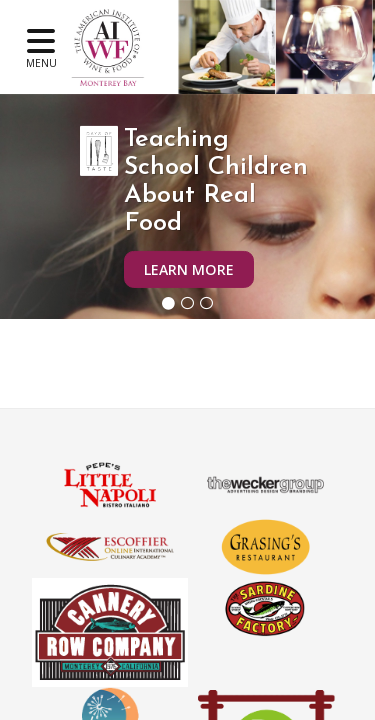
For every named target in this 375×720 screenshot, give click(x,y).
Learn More (189, 269)
